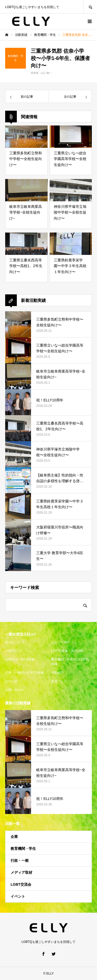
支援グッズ (59, 681)
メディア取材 (21, 872)
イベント (18, 896)
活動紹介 (57, 673)
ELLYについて (15, 642)
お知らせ (11, 681)
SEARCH (90, 7)
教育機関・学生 (23, 849)
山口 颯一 (46, 73)
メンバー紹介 (61, 642)
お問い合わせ (14, 690)
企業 (14, 837)
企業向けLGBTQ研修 (20, 659)
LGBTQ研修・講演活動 (67, 651)
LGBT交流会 (21, 884)
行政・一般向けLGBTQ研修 (24, 673)
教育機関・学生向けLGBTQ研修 (70, 662)
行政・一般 (20, 860)
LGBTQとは (14, 651)
